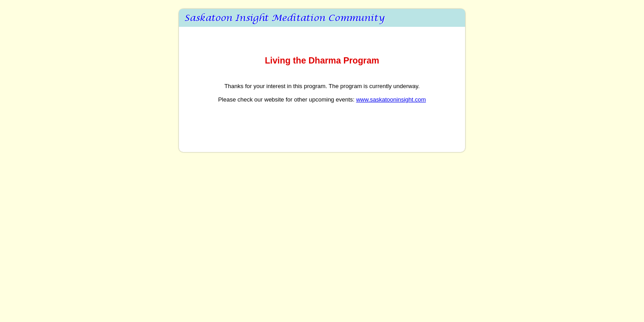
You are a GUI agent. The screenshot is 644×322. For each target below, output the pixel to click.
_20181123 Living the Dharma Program (322, 18)
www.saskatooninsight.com (391, 100)
